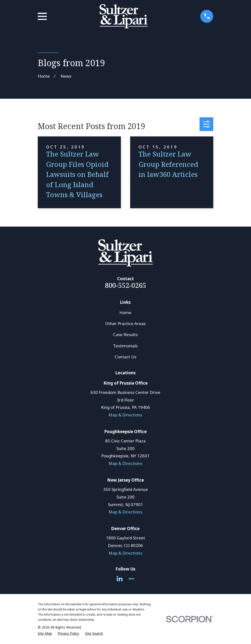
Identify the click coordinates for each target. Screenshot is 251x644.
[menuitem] (45, 633)
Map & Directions (125, 415)
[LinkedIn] (120, 579)
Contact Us (125, 357)
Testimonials (125, 346)
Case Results (125, 334)
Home (125, 312)
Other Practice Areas (125, 323)
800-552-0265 (125, 285)
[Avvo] (131, 579)
